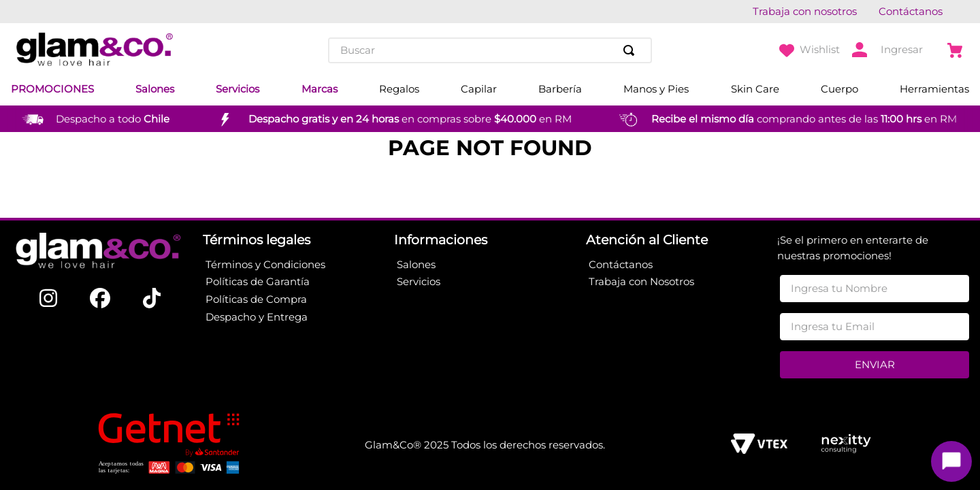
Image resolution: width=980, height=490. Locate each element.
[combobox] (490, 50)
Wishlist (820, 49)
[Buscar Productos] (632, 50)
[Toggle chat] (951, 461)
